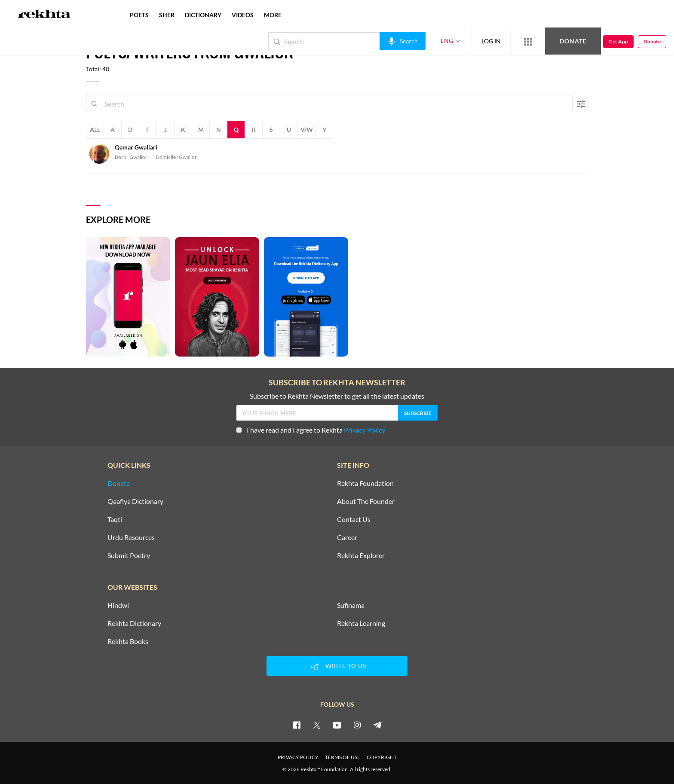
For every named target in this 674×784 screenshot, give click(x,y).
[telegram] (377, 725)
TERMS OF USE (343, 757)
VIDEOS (243, 15)
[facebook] (297, 725)
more (273, 15)
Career (347, 537)
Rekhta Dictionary (134, 623)
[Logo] (44, 15)
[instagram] (357, 725)
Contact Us (354, 519)
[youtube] (337, 725)
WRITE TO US (337, 667)
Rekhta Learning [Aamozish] (361, 623)
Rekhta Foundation (365, 483)
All (95, 130)
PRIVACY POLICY (298, 757)
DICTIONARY (203, 15)
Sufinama (351, 605)
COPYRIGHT (382, 757)
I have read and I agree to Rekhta (311, 430)
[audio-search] (403, 41)
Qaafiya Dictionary (135, 501)
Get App (618, 41)
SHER (167, 15)
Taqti (115, 519)
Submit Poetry (129, 555)
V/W (307, 130)
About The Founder (366, 501)
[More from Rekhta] (528, 41)
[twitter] (317, 725)
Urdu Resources (131, 537)
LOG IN (491, 41)
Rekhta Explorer (361, 555)
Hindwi (118, 605)
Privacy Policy (365, 430)
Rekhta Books (128, 641)
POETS (139, 15)
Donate (573, 41)
